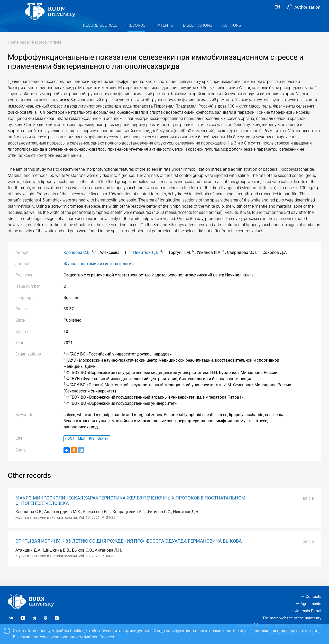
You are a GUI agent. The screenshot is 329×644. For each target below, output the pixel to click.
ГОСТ (70, 448)
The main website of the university (292, 618)
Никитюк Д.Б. (146, 261)
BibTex (103, 448)
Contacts (313, 597)
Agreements (311, 604)
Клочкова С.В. (77, 261)
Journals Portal (308, 611)
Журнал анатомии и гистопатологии (99, 273)
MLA (82, 448)
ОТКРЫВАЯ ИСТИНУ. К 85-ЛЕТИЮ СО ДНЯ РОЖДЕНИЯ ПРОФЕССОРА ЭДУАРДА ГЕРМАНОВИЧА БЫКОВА (129, 550)
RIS (92, 448)
